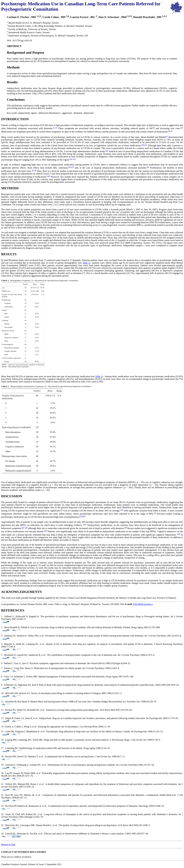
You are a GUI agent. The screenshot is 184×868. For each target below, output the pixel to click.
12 (106, 151)
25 (45, 531)
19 (81, 516)
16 (70, 167)
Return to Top (8, 844)
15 (74, 159)
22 (23, 528)
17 (72, 167)
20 (84, 516)
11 (145, 145)
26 (179, 534)
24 (26, 528)
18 (48, 176)
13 (71, 159)
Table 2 (99, 376)
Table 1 (86, 263)
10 (143, 145)
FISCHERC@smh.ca (143, 604)
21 (85, 524)
